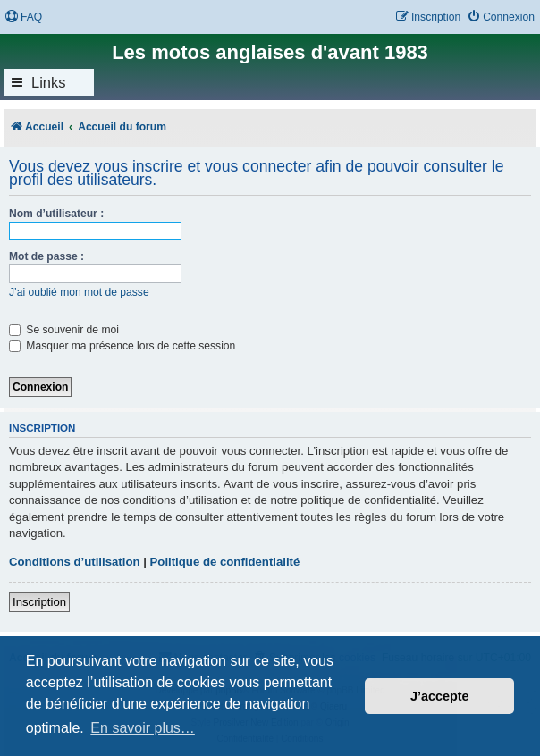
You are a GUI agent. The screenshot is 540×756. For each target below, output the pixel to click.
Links (49, 82)
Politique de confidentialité (225, 562)
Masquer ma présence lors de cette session (122, 346)
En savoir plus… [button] (143, 728)
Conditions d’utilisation (75, 562)
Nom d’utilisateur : (56, 214)
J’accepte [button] (440, 696)
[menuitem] (23, 17)
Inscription (39, 602)
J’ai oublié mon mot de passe (79, 292)
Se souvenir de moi (64, 330)
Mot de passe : (46, 256)
